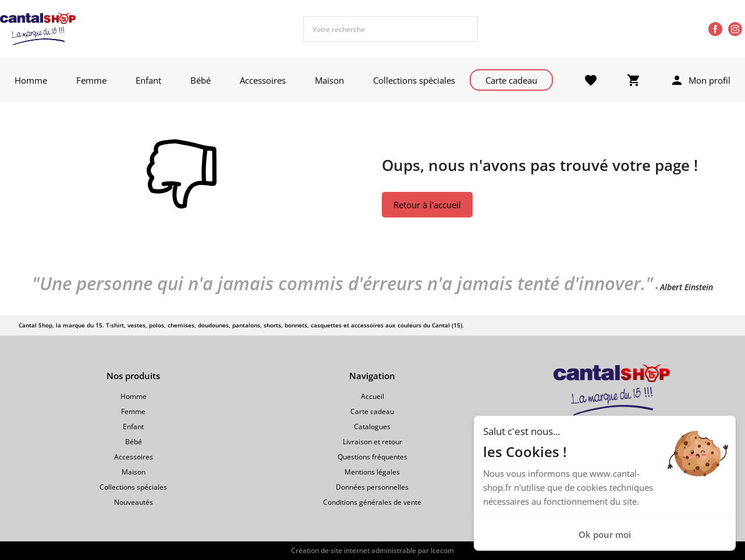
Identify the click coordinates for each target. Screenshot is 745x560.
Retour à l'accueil (427, 205)
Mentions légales (372, 472)
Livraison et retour (372, 442)
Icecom (442, 550)
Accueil (372, 396)
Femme (91, 80)
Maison (329, 80)
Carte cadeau (511, 80)
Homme (31, 80)
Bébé (201, 80)
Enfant (148, 80)
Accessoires (263, 80)
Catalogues (372, 427)
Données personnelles (372, 487)
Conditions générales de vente (372, 502)
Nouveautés (134, 502)
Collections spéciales (414, 80)
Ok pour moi (605, 534)
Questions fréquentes (372, 457)
